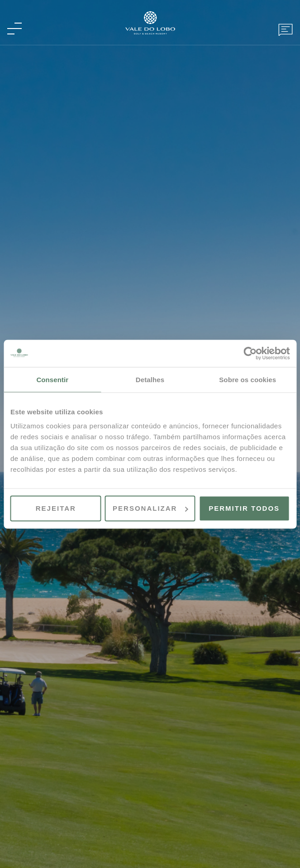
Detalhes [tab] (150, 379)
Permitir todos (244, 508)
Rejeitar (56, 508)
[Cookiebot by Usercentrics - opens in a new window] (250, 353)
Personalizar (150, 508)
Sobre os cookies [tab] (248, 379)
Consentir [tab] (52, 379)
